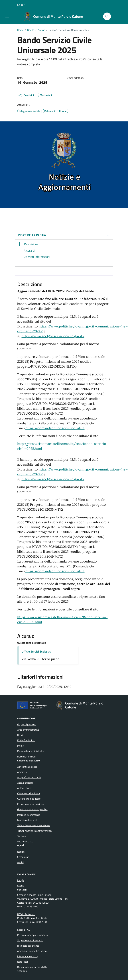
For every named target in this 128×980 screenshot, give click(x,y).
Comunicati (23, 857)
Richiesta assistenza (28, 946)
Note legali (23, 962)
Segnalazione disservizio (30, 940)
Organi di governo (27, 724)
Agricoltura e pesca (27, 767)
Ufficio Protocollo (26, 914)
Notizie (21, 852)
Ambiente (22, 772)
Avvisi (20, 862)
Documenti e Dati (26, 757)
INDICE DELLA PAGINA (32, 235)
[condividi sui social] (26, 95)
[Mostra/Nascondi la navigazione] (7, 16)
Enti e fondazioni (26, 740)
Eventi (21, 886)
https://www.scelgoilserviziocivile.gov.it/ (53, 336)
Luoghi (21, 880)
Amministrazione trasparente (33, 951)
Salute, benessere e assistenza (34, 825)
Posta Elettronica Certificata (32, 918)
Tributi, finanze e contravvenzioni (35, 831)
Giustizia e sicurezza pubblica (32, 809)
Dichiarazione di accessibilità (32, 967)
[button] (22, 5)
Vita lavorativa (25, 842)
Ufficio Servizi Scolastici (36, 651)
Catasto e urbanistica (29, 793)
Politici (21, 746)
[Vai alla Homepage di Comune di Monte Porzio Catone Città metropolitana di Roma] (55, 17)
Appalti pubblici (25, 783)
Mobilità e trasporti (27, 820)
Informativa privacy (28, 956)
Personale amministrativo (31, 751)
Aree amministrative (28, 730)
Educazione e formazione (31, 804)
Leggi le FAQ (24, 930)
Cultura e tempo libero (29, 799)
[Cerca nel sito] (107, 16)
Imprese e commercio (29, 815)
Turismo (22, 836)
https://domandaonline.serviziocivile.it (55, 428)
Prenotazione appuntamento (32, 935)
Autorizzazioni (25, 788)
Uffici (20, 735)
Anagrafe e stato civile (29, 777)
